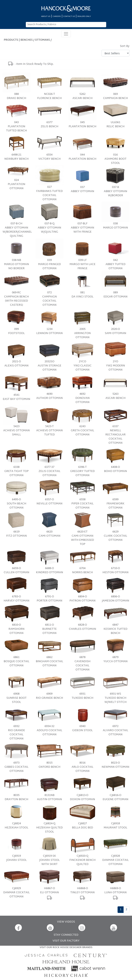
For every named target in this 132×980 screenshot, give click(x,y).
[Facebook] (18, 928)
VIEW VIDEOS (66, 922)
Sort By (125, 46)
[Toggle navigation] (66, 34)
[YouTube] (114, 928)
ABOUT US (46, 16)
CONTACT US (69, 16)
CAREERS (57, 16)
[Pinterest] (50, 928)
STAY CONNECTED (66, 935)
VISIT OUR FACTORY (66, 941)
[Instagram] (82, 928)
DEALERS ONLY (84, 16)
